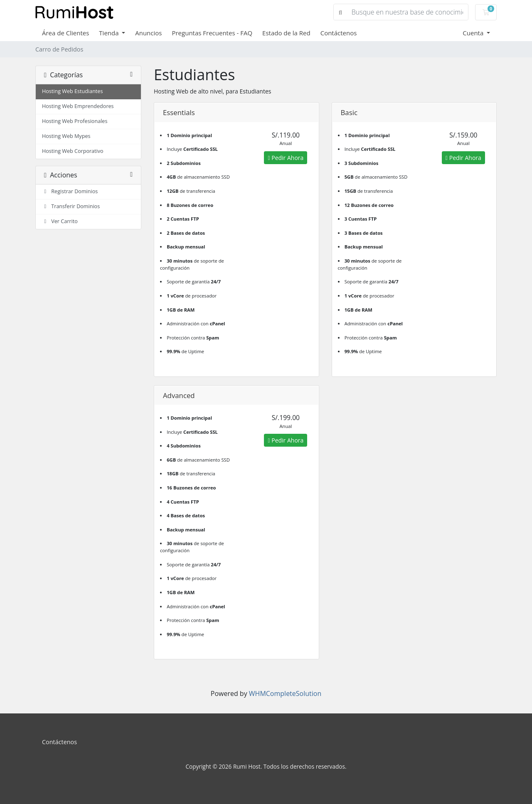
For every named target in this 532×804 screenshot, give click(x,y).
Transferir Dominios (71, 206)
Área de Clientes (65, 33)
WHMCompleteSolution (285, 693)
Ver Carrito (60, 221)
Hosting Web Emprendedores (78, 106)
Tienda (110, 33)
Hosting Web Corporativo (73, 151)
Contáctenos (339, 33)
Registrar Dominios (70, 191)
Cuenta (474, 33)
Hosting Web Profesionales (75, 121)
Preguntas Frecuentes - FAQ (212, 33)
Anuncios (148, 33)
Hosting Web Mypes (66, 136)
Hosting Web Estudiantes (72, 91)
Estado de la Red (286, 33)
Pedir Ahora (286, 158)
